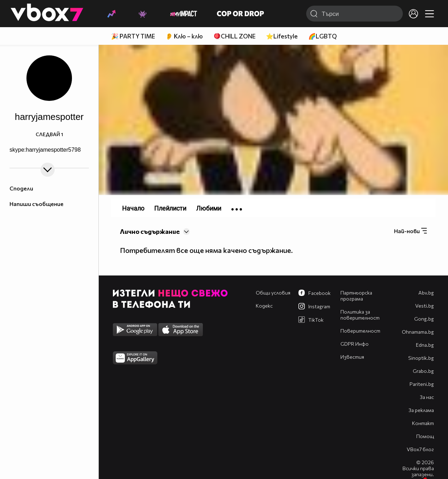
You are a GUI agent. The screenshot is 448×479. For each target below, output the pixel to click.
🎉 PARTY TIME (133, 36)
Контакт (423, 423)
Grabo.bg (423, 371)
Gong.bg (424, 319)
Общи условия (273, 293)
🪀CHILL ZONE (234, 36)
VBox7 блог (420, 449)
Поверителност (360, 331)
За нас (427, 397)
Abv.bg (426, 293)
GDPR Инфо (355, 344)
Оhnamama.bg (418, 332)
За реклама (421, 410)
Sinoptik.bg (421, 358)
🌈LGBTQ (323, 36)
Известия (352, 357)
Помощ (425, 436)
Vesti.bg (425, 306)
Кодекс (264, 306)
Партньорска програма (356, 296)
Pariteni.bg (422, 384)
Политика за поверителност (360, 315)
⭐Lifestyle (282, 36)
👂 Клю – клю (184, 36)
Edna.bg (425, 345)
